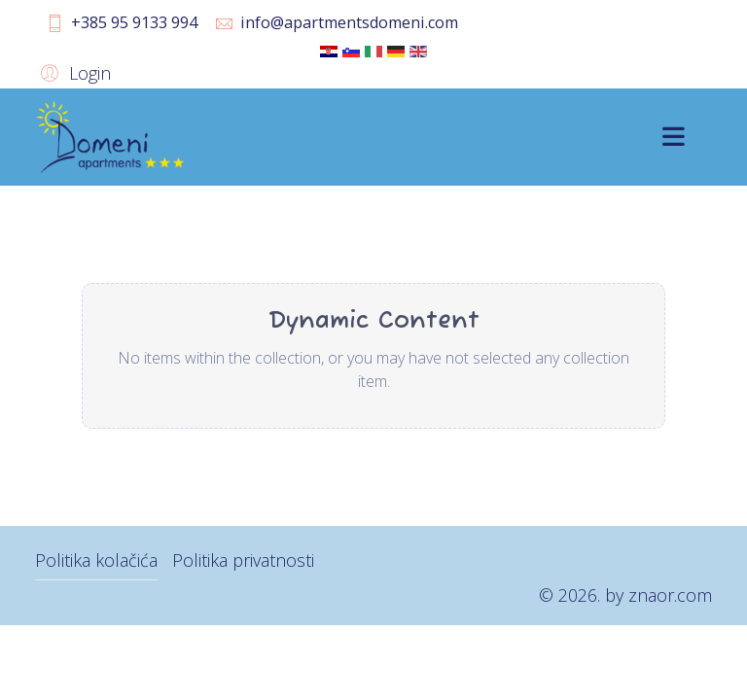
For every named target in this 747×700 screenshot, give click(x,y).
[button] (73, 72)
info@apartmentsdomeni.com (349, 22)
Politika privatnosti (243, 560)
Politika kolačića (96, 560)
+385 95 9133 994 (134, 22)
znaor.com (670, 595)
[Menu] (673, 137)
